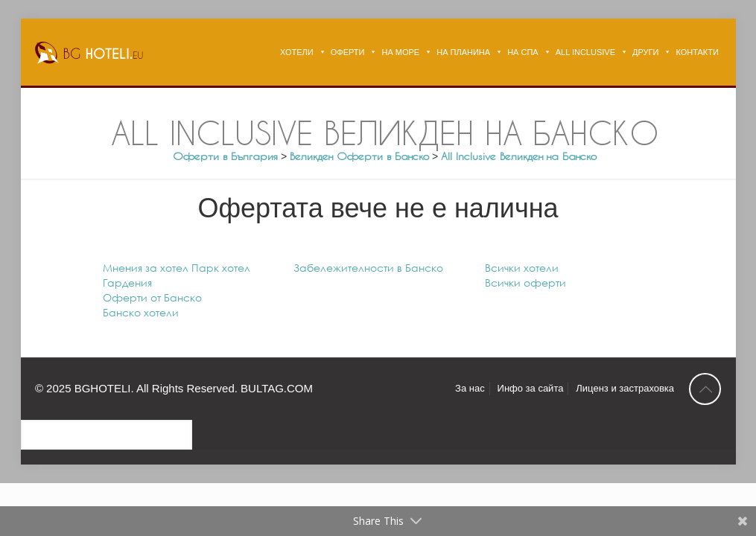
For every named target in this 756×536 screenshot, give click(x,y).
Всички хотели (522, 268)
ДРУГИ (645, 52)
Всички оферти (525, 283)
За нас (470, 388)
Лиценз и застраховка (625, 388)
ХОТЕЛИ (297, 52)
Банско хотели (141, 312)
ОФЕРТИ (348, 52)
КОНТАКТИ (697, 52)
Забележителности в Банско (368, 268)
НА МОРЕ (400, 52)
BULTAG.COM (277, 388)
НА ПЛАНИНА (463, 52)
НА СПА (523, 52)
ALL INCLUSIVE (585, 52)
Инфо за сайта (531, 388)
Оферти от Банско (152, 297)
